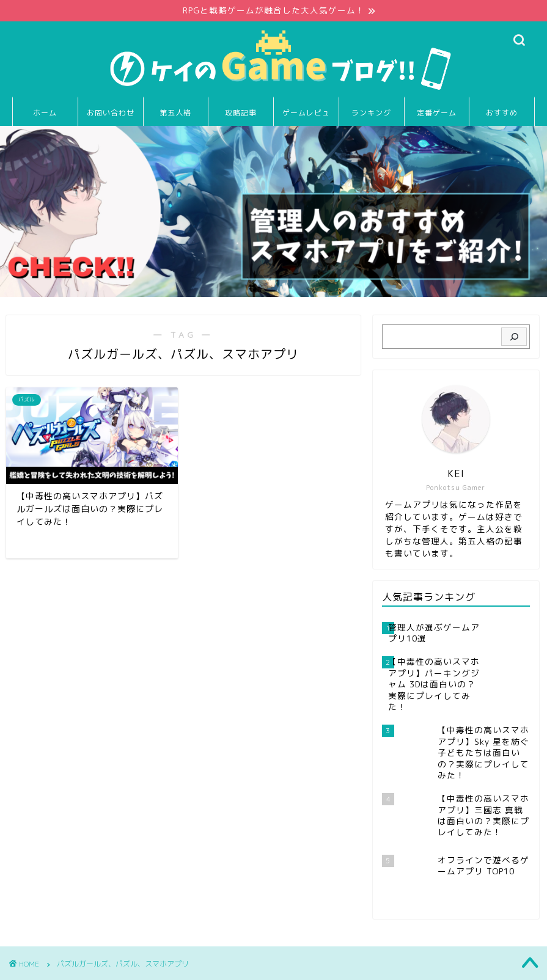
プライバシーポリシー (65, 965)
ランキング (371, 113)
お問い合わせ (111, 113)
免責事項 (135, 965)
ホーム (45, 113)
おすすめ (502, 113)
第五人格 (175, 113)
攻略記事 (241, 113)
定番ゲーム (437, 113)
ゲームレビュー (306, 117)
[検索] (514, 337)
